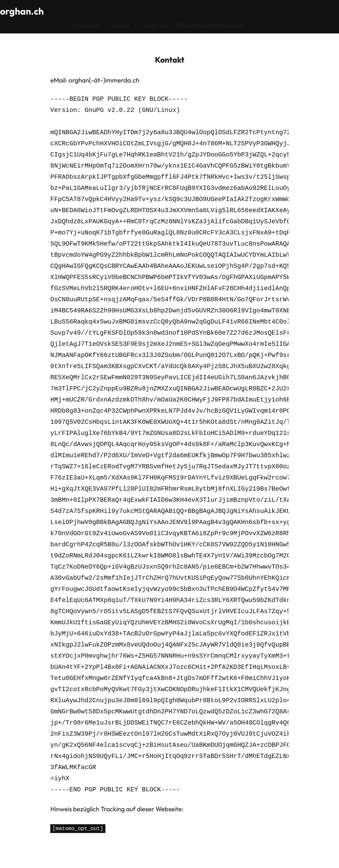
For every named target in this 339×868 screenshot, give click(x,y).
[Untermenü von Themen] (135, 25)
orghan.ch (23, 11)
